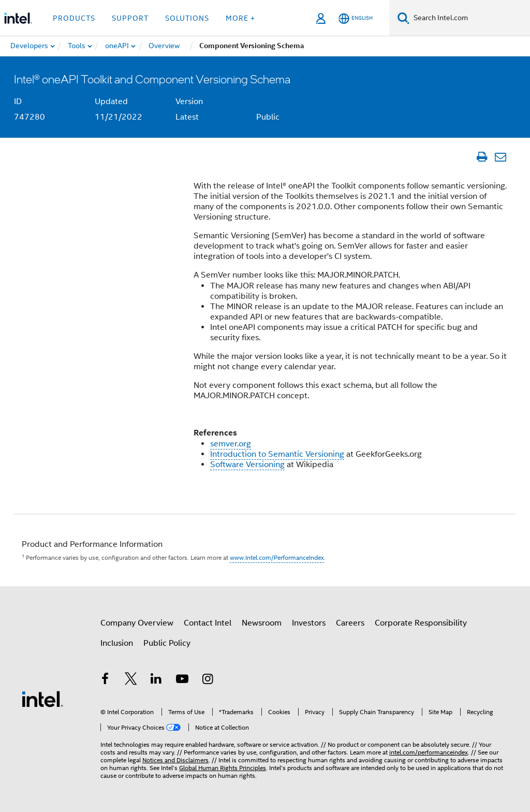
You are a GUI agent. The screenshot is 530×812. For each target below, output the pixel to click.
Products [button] (74, 18)
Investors (309, 623)
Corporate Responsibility (421, 623)
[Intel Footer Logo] (42, 699)
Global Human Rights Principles (223, 768)
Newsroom (262, 623)
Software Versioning (247, 465)
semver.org (231, 444)
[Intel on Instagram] (208, 680)
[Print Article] (482, 157)
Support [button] (130, 18)
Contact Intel (208, 623)
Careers (350, 623)
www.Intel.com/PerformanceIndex (277, 557)
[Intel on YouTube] (182, 680)
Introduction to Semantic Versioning (277, 454)
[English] (356, 18)
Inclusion (117, 643)
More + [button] (240, 18)
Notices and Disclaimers (175, 760)
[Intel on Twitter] (131, 680)
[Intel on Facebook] (105, 680)
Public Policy (167, 643)
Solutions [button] (187, 18)
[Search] (403, 18)
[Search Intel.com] (470, 18)
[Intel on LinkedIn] (156, 680)
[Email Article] (500, 157)
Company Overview (137, 623)
